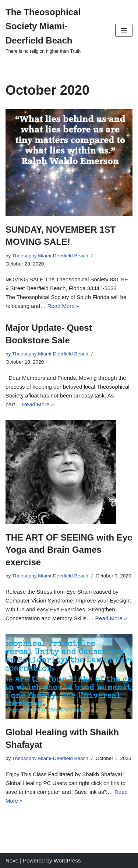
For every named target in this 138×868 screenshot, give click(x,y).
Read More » (63, 306)
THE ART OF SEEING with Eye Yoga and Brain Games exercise (69, 550)
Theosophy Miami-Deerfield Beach (50, 256)
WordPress (67, 860)
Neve (12, 860)
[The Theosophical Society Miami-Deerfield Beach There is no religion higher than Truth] (55, 30)
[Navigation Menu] (124, 30)
